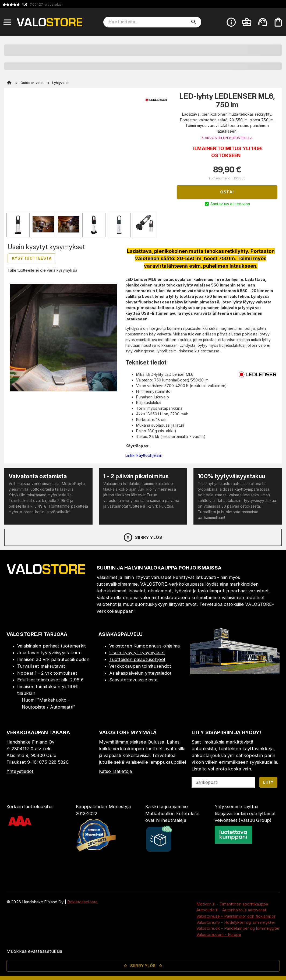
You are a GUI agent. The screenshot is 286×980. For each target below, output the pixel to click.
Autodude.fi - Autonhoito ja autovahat (231, 910)
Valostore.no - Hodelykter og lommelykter (236, 922)
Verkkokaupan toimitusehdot (140, 666)
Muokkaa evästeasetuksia (34, 951)
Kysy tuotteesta (32, 258)
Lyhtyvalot (60, 83)
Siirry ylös (142, 537)
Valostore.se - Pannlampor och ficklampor (236, 916)
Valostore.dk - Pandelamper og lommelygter (238, 928)
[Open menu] (7, 22)
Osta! (227, 192)
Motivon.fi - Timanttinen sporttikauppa (232, 904)
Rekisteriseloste (82, 902)
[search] (194, 22)
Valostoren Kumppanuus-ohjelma (145, 646)
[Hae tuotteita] (148, 22)
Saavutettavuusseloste (134, 680)
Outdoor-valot (32, 83)
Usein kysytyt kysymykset (137, 653)
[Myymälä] (235, 673)
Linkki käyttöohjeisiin (144, 455)
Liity (268, 782)
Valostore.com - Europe (219, 934)
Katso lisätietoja (115, 771)
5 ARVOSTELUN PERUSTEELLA (227, 138)
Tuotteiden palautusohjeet (137, 659)
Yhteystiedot (20, 771)
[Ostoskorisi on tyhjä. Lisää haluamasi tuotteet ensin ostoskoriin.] (278, 22)
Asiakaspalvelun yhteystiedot (140, 673)
